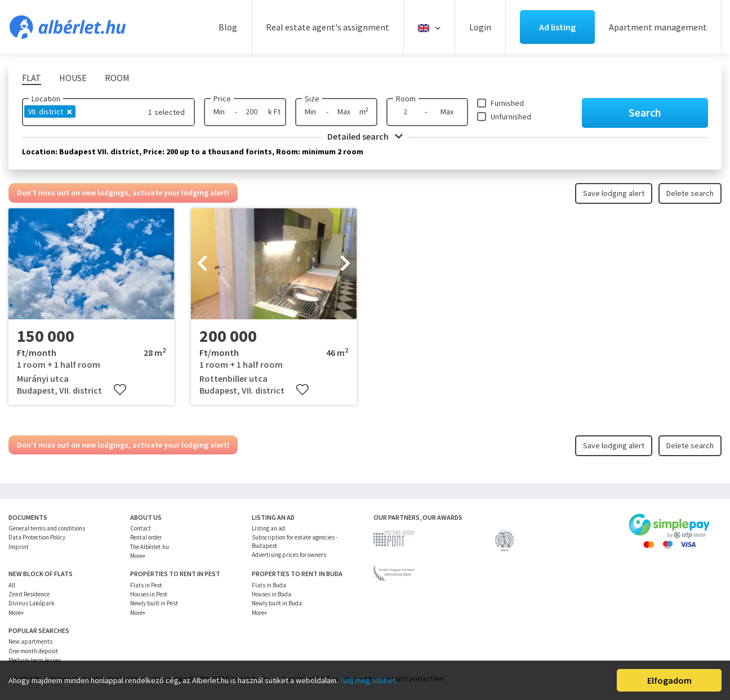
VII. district (50, 112)
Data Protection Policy (37, 537)
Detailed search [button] (365, 136)
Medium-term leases (35, 660)
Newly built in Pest (154, 603)
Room (406, 99)
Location (46, 99)
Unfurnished (511, 117)
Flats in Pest (146, 585)
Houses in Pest (149, 594)
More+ (138, 556)
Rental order (146, 537)
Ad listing (557, 27)
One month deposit (33, 651)
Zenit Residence (29, 594)
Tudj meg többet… (371, 680)
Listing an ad (268, 528)
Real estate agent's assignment (328, 27)
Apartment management (658, 27)
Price (222, 99)
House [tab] (73, 78)
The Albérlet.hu (150, 547)
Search (645, 112)
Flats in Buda (269, 585)
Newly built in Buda (277, 603)
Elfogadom (669, 680)
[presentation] (202, 264)
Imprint (19, 547)
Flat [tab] (32, 78)
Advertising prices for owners (289, 555)
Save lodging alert (614, 193)
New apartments (30, 641)
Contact (141, 528)
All (12, 585)
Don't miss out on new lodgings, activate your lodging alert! (123, 193)
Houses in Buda (271, 594)
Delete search (690, 193)
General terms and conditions (47, 528)
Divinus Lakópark (32, 603)
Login (480, 27)
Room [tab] (117, 78)
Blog (228, 27)
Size (312, 99)
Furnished (507, 103)
